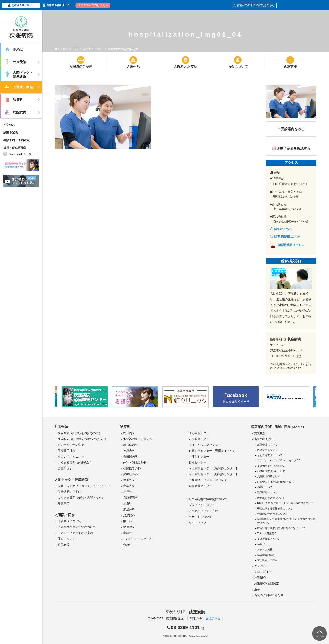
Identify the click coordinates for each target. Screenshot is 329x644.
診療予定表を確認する (294, 148)
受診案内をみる (293, 129)
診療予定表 (10, 132)
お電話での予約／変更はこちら (254, 5)
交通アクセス (214, 618)
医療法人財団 (185, 612)
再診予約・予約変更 (16, 140)
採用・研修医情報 (15, 148)
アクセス (9, 125)
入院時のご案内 (70, 49)
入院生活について (94, 49)
